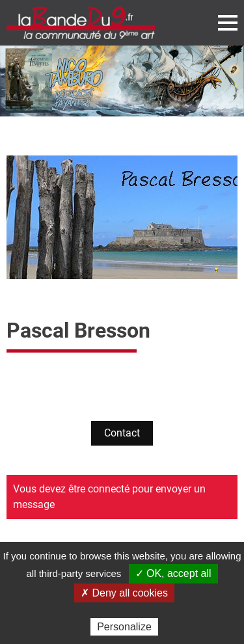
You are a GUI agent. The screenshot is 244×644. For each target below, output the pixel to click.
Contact (122, 433)
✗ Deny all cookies (124, 593)
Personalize (124, 627)
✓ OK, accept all (173, 573)
